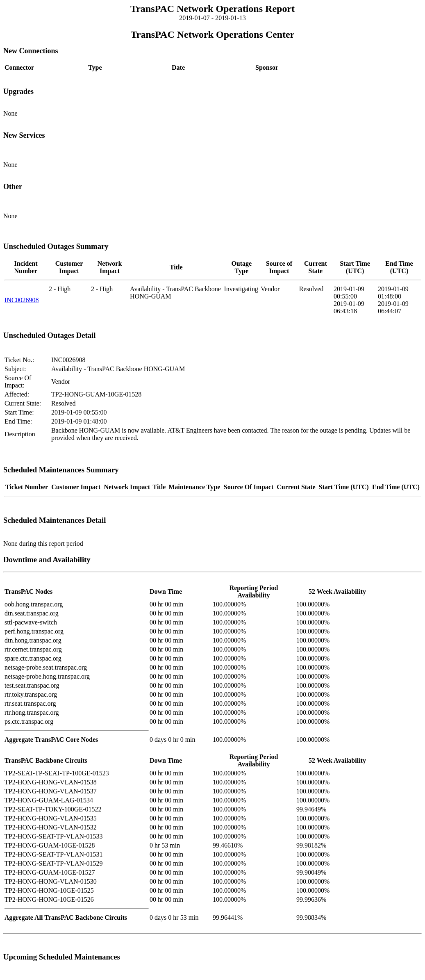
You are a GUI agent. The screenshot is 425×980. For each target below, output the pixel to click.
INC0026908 (22, 300)
